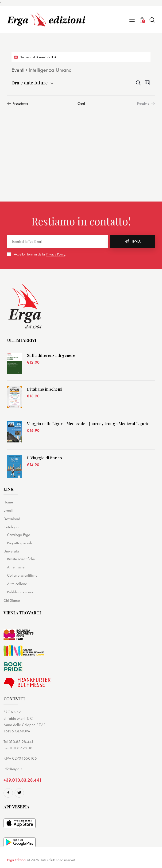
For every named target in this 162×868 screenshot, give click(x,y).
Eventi (18, 70)
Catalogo (11, 527)
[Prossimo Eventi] (146, 103)
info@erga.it (13, 769)
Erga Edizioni (17, 860)
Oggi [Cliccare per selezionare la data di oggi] (81, 103)
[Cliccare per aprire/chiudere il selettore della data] (30, 83)
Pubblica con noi (20, 592)
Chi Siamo (12, 600)
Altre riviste (16, 567)
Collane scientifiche (22, 575)
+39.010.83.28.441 (23, 780)
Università (11, 551)
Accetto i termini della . (40, 254)
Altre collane (17, 584)
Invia (136, 241)
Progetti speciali (19, 543)
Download (12, 519)
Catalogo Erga (19, 535)
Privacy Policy (56, 254)
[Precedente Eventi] (17, 103)
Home (8, 502)
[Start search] (152, 20)
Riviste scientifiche (21, 559)
